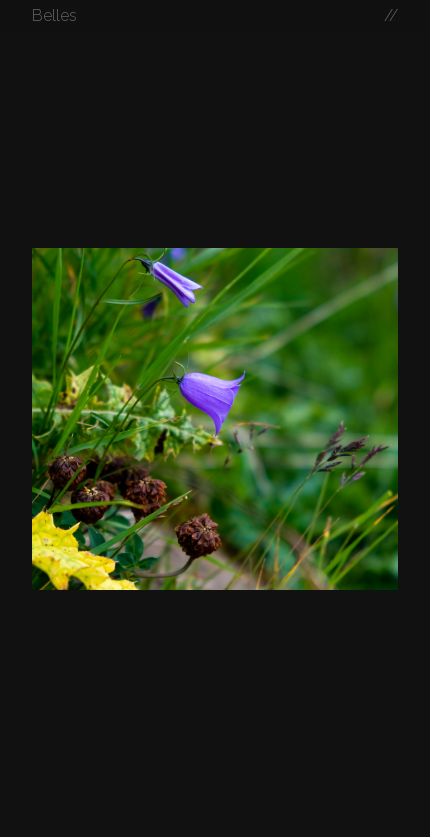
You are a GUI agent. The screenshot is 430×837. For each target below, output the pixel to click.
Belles (54, 15)
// (391, 15)
